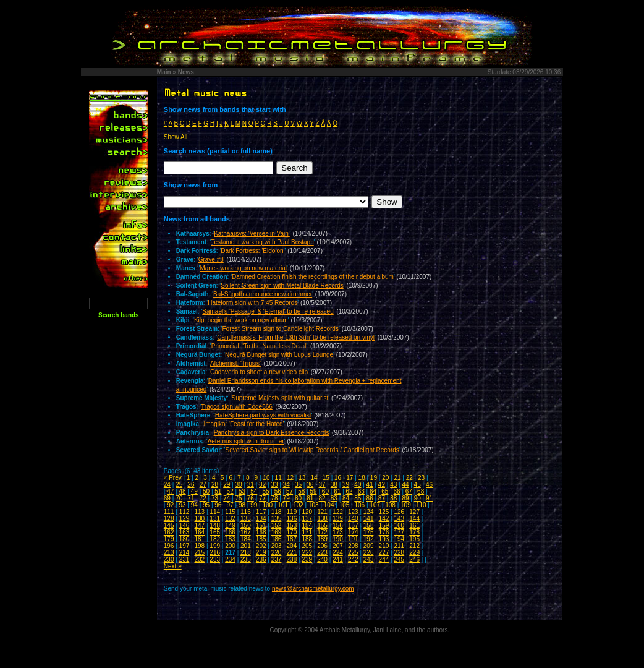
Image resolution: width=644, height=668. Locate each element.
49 (194, 491)
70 (179, 498)
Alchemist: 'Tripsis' (235, 363)
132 (230, 519)
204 (292, 546)
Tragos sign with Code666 (237, 407)
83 (334, 498)
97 (230, 505)
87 (382, 498)
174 (353, 532)
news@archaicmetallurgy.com (313, 589)
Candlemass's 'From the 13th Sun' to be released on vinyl (296, 337)
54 (254, 491)
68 (421, 491)
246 (414, 559)
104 (329, 505)
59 (314, 491)
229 (414, 553)
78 (274, 498)
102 (298, 505)
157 (353, 525)
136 (292, 519)
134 (261, 519)
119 (292, 512)
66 (397, 491)
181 (199, 539)
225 (353, 553)
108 (390, 505)
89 (405, 498)
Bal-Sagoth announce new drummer (263, 294)
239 (307, 559)
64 (373, 491)
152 (277, 525)
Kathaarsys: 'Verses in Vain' (252, 233)
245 (399, 559)
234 (230, 559)
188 (307, 539)
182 (215, 539)
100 (267, 505)
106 (360, 505)
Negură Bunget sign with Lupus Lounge (279, 355)
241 (338, 559)
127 (414, 512)
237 (277, 559)
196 (169, 546)
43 (393, 485)
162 (169, 532)
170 (292, 532)
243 (369, 559)
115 (230, 512)
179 (169, 539)
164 (199, 532)
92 (170, 505)
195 (414, 539)
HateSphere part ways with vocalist (263, 415)
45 (417, 485)
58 (301, 491)
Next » (173, 566)
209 (369, 546)
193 (384, 539)
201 (246, 546)
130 (199, 519)
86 (370, 498)
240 (322, 559)
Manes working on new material (243, 268)
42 (382, 485)
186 (277, 539)
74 (227, 498)
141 (369, 519)
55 (265, 491)
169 (277, 532)
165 (215, 532)
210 (384, 546)
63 (361, 491)
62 (349, 491)
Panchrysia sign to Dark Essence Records (272, 433)
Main (164, 72)
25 (179, 485)
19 (374, 478)
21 (397, 478)
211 (399, 546)
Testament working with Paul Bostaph (263, 242)
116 (246, 512)
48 (182, 491)
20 (385, 478)
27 (203, 485)
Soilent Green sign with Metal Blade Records (282, 285)
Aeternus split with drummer (246, 441)
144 (414, 519)
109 (406, 505)
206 (322, 546)
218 (246, 553)
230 (169, 559)
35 (298, 485)
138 (322, 519)
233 (215, 559)
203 (277, 546)
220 (277, 553)
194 (399, 539)
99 (254, 505)
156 (338, 525)
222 (307, 553)
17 (350, 478)
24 (167, 485)
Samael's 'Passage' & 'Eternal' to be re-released (268, 311)
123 (353, 512)
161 (414, 525)
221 (292, 553)
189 (322, 539)
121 (322, 512)
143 (399, 519)
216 (215, 553)
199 (215, 546)
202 (261, 546)
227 (384, 553)
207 (338, 546)
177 (399, 532)
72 (203, 498)
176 (384, 532)
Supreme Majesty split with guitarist (280, 398)
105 (345, 505)
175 (369, 532)
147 (199, 525)
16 (338, 478)
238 (292, 559)
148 (215, 525)
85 (358, 498)
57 (290, 491)
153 (292, 525)
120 (307, 512)
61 (337, 491)
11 (278, 478)
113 (199, 512)
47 (170, 491)
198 (199, 546)
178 (414, 532)
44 (405, 485)
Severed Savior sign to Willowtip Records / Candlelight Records (312, 450)
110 (421, 505)
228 (399, 553)
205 (307, 546)
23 (421, 478)
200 (230, 546)
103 (314, 505)
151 (261, 525)
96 (218, 505)
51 (218, 491)
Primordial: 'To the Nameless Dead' (260, 346)
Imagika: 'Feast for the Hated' (244, 424)
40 (358, 485)
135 (277, 519)
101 (283, 505)
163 (184, 532)
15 (326, 478)
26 (191, 485)
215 (199, 553)
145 (169, 525)
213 (169, 553)
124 (369, 512)
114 (215, 512)
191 (353, 539)
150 (246, 525)
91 (429, 498)
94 (194, 505)
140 (353, 519)
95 (206, 505)
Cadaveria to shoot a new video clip (259, 372)
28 (215, 485)
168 (261, 532)
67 (409, 491)
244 (384, 559)
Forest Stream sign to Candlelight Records (281, 329)
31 (251, 485)
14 (314, 478)
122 (338, 512)
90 (417, 498)
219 (261, 553)
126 (399, 512)
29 (227, 485)
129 (184, 519)
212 (414, 546)
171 (307, 532)
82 (322, 498)
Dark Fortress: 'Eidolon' (252, 251)
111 (169, 512)
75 (238, 498)
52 (230, 491)
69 (167, 498)
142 (384, 519)
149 (230, 525)
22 (409, 478)
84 (346, 498)
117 (261, 512)
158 (369, 525)
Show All (176, 137)
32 (262, 485)
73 (215, 498)
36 (310, 485)
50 (206, 491)
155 (322, 525)
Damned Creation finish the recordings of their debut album (313, 277)
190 (338, 539)
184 (246, 539)
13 (302, 478)
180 (184, 539)
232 (199, 559)
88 (393, 498)
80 (298, 498)
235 (246, 559)
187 (292, 539)
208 (353, 546)
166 (230, 532)
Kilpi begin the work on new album (241, 320)
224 (338, 553)
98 (242, 505)
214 (184, 553)
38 (334, 485)
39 (346, 485)
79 (286, 498)
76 (251, 498)
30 (238, 485)
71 (191, 498)
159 (384, 525)
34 (286, 485)
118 (277, 512)
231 (184, 559)
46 (429, 485)
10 (266, 478)
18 (362, 478)
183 (230, 539)
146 (184, 525)
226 (369, 553)
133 (246, 519)
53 (242, 491)
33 (274, 485)
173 (338, 532)
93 (182, 505)
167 (246, 532)
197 (184, 546)
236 (261, 559)
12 (290, 478)
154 (307, 525)
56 (278, 491)
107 (375, 505)
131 (215, 519)
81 (310, 498)
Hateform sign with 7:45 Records (252, 303)
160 (399, 525)
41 (370, 485)
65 (385, 491)
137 (307, 519)
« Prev (173, 478)
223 (322, 553)
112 (184, 512)
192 (369, 539)
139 (338, 519)
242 (353, 559)
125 (384, 512)
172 (322, 532)
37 (322, 485)
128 (169, 519)
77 (262, 498)
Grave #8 (211, 259)
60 (325, 491)
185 (261, 539)
